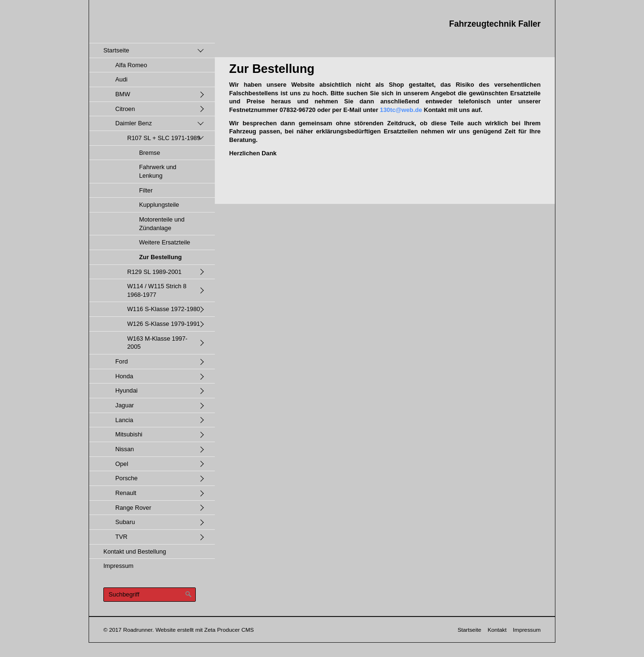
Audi (121, 79)
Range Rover (133, 508)
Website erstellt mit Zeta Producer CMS (204, 630)
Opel (122, 464)
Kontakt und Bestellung (135, 551)
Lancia (124, 420)
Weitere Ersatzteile (165, 242)
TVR (121, 537)
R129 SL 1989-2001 (154, 272)
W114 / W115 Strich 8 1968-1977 (157, 290)
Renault (126, 493)
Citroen (125, 109)
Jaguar (125, 405)
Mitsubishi (129, 434)
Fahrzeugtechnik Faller (495, 24)
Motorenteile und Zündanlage (162, 224)
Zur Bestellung (161, 257)
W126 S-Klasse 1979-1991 (164, 324)
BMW (123, 94)
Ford (121, 361)
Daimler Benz (134, 123)
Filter (146, 190)
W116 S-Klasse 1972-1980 (164, 309)
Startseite (116, 50)
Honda (124, 376)
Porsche (126, 478)
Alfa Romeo (131, 65)
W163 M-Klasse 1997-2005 (157, 343)
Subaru (125, 522)
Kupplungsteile (159, 205)
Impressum (118, 566)
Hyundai (126, 390)
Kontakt (497, 630)
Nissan (125, 449)
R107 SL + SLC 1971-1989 (164, 138)
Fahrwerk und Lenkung (158, 171)
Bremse (150, 153)
